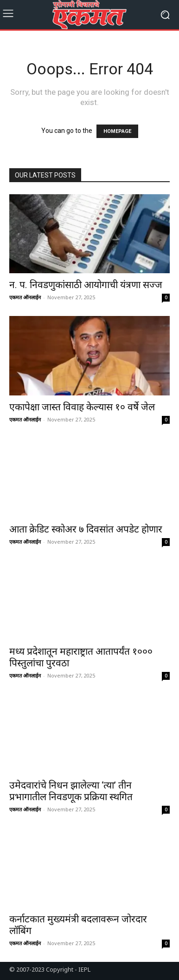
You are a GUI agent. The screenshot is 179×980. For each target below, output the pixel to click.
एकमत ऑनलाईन (25, 297)
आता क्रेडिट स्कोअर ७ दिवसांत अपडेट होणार (86, 529)
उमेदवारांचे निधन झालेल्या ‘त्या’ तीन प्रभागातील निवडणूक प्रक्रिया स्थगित (71, 791)
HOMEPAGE (117, 131)
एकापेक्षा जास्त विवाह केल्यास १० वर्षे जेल (82, 407)
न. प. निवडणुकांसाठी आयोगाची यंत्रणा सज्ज (86, 285)
